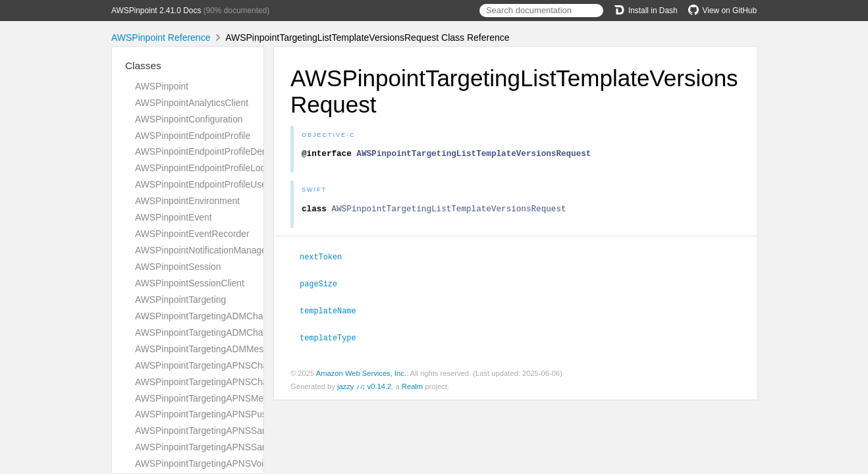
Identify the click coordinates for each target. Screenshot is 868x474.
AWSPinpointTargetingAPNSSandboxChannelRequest (245, 431)
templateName (334, 313)
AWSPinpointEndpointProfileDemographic (220, 151)
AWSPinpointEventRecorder (192, 234)
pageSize (324, 286)
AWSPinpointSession (178, 267)
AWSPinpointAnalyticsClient (192, 103)
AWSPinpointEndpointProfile (193, 136)
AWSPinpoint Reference (161, 38)
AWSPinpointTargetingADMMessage (209, 349)
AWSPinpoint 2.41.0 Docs (156, 11)
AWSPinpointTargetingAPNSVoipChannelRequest (236, 463)
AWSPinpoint (162, 86)
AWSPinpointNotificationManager (202, 250)
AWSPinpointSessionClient (190, 283)
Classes (143, 66)
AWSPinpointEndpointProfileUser (202, 184)
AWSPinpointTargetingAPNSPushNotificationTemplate (244, 414)
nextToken (326, 260)
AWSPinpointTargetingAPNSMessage (211, 398)
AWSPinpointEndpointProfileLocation (210, 168)
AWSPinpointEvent (174, 217)
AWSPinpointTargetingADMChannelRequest (225, 316)
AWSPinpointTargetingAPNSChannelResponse (231, 382)
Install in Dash (646, 11)
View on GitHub (722, 11)
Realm (412, 388)
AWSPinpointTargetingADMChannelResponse (228, 332)
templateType (334, 339)
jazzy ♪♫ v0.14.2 (364, 388)
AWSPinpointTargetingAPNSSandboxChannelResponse (249, 447)
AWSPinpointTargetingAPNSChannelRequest (227, 365)
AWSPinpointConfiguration (189, 119)
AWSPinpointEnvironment (187, 201)
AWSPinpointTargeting (180, 300)
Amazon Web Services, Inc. (361, 375)
